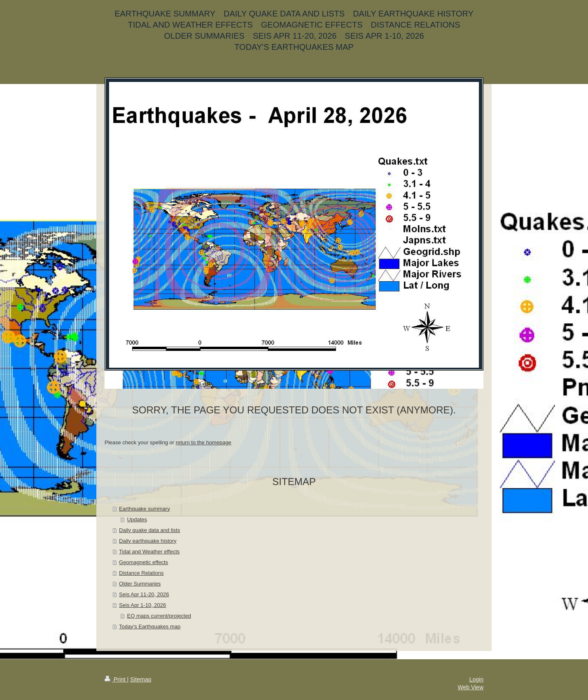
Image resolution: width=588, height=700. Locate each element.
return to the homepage (204, 442)
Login (476, 679)
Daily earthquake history (148, 541)
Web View (470, 687)
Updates (137, 519)
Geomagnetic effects (143, 562)
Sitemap (141, 679)
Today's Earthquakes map (150, 626)
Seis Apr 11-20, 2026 (144, 594)
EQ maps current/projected (159, 616)
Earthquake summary (145, 509)
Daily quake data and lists (149, 530)
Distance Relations (141, 573)
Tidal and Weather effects (149, 552)
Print (116, 679)
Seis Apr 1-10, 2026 (142, 605)
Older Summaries (140, 584)
